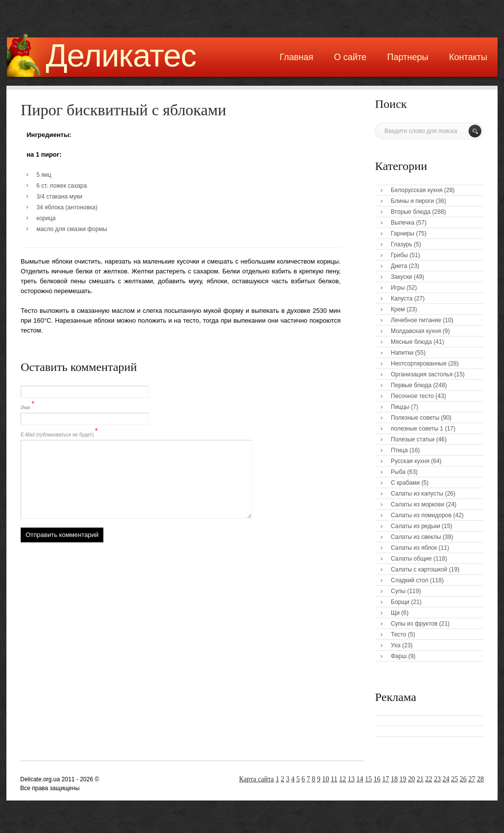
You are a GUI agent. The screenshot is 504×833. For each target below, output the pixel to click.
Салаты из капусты (417, 494)
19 (403, 779)
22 (429, 779)
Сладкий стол (409, 580)
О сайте (350, 57)
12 (343, 779)
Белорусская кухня (417, 190)
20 (411, 779)
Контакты (468, 57)
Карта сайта (257, 779)
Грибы (399, 255)
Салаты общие (411, 559)
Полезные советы (415, 418)
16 (377, 779)
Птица (399, 450)
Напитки (402, 353)
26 (463, 779)
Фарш (399, 656)
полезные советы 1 (417, 429)
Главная (297, 57)
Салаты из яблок (414, 548)
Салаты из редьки (415, 526)
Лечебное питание (416, 320)
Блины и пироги (412, 201)
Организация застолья (422, 374)
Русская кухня (410, 461)
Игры (398, 288)
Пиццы (400, 407)
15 (369, 779)
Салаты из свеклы (416, 537)
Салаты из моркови (418, 504)
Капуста (402, 299)
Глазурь (402, 244)
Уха (396, 645)
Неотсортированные (419, 364)
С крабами (405, 483)
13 (351, 779)
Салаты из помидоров (421, 515)
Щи (395, 613)
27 (472, 779)
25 (455, 779)
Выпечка (403, 223)
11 (334, 779)
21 (420, 779)
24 (446, 779)
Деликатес (121, 55)
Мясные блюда (411, 342)
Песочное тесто (412, 396)
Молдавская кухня (416, 331)
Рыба (398, 472)
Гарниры (403, 233)
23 (438, 779)
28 (480, 779)
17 (386, 779)
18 (394, 779)
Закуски (401, 277)
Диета (399, 266)
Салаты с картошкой (419, 569)
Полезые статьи (413, 439)
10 (326, 779)
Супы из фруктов (414, 624)
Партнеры (408, 57)
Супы (398, 591)
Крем (398, 309)
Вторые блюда (411, 212)
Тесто (398, 634)
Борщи (400, 602)
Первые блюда (411, 385)
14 (360, 779)
